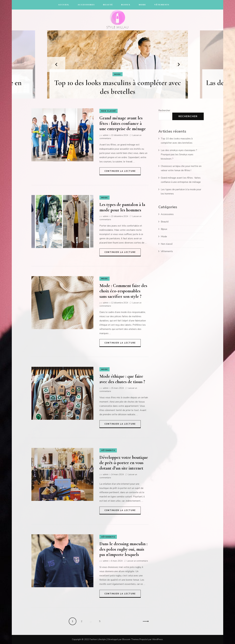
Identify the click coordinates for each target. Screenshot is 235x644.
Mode (142, 5)
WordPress (157, 639)
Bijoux (126, 5)
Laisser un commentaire (137, 561)
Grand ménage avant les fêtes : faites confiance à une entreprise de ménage (123, 123)
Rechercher (164, 110)
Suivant (145, 621)
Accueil (64, 5)
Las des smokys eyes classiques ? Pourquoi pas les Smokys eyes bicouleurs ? (179, 154)
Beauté (108, 5)
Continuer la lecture (120, 171)
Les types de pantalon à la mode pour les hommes (122, 207)
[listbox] (118, 64)
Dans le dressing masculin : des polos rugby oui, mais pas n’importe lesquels (123, 549)
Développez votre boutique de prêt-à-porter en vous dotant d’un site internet (124, 463)
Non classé (109, 111)
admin (106, 135)
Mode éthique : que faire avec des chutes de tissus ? (122, 379)
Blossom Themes (131, 639)
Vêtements (162, 5)
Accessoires (86, 5)
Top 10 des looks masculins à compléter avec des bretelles (118, 87)
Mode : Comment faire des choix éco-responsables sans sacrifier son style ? (123, 291)
